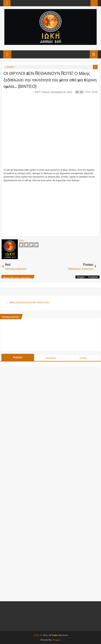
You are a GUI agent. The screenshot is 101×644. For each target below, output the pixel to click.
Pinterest (36, 245)
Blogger (81, 277)
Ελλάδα (10, 67)
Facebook (21, 245)
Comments (50, 358)
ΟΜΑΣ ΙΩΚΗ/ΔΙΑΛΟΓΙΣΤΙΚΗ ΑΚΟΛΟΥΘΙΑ (29, 303)
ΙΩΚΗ (38, 92)
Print (87, 92)
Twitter (26, 245)
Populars (18, 357)
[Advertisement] (52, 207)
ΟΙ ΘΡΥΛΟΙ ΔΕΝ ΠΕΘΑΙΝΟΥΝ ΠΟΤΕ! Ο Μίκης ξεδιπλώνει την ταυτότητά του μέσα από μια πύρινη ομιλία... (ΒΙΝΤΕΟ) (50, 79)
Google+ (31, 245)
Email (94, 92)
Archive (83, 358)
